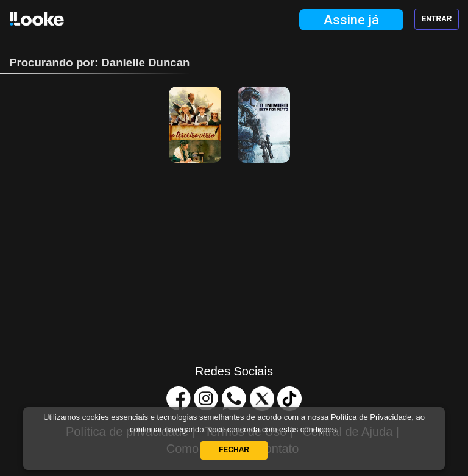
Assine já (351, 20)
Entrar (437, 19)
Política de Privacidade (371, 417)
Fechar (234, 450)
